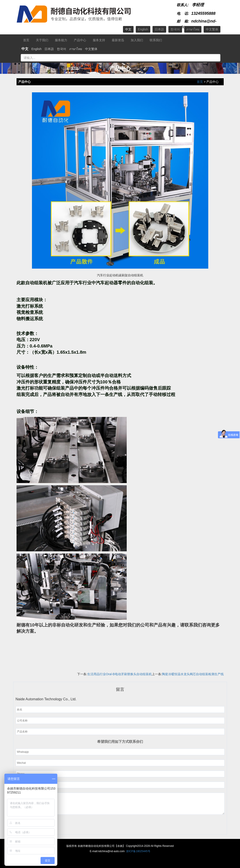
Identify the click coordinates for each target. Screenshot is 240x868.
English (143, 29)
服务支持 (99, 40)
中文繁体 (212, 29)
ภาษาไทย (193, 29)
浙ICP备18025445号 (138, 851)
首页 (26, 40)
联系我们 (156, 40)
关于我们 (42, 40)
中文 (128, 29)
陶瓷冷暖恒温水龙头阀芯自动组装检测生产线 (193, 674)
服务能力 (61, 40)
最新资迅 (118, 40)
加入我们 (137, 40)
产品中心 (80, 40)
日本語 (159, 29)
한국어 (175, 29)
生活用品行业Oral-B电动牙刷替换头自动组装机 (119, 674)
